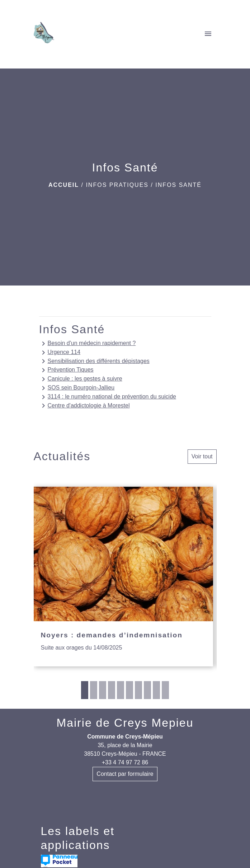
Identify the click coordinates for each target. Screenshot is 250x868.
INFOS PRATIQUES (117, 185)
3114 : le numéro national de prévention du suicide (108, 397)
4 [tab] (112, 690)
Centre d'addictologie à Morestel (84, 406)
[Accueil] (44, 34)
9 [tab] (156, 690)
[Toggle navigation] (208, 34)
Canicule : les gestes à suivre (81, 379)
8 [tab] (147, 690)
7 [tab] (138, 690)
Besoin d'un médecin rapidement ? (88, 344)
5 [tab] (121, 690)
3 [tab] (103, 690)
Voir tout (202, 456)
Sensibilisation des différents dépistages (94, 361)
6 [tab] (129, 690)
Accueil (64, 185)
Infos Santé (178, 185)
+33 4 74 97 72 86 (125, 762)
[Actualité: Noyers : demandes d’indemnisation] (123, 577)
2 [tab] (94, 690)
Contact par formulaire (125, 774)
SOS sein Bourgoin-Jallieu (77, 388)
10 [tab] (165, 690)
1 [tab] (85, 690)
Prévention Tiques (66, 370)
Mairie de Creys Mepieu (125, 723)
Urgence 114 (60, 353)
